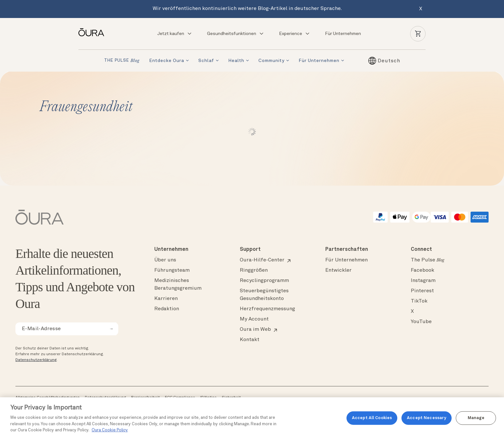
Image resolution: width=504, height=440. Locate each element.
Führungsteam (172, 270)
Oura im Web (255, 330)
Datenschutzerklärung (36, 360)
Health (236, 61)
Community (271, 61)
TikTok (419, 301)
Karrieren (166, 299)
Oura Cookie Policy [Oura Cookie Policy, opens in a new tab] (110, 430)
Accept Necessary (427, 418)
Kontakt (250, 340)
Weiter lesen (252, 132)
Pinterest (422, 291)
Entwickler (338, 270)
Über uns (165, 260)
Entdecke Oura (167, 61)
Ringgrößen (254, 270)
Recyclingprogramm (264, 281)
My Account (254, 319)
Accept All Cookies (372, 418)
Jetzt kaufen (175, 34)
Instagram (423, 281)
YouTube (421, 322)
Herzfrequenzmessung (267, 309)
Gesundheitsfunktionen (236, 34)
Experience (295, 34)
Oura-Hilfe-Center (262, 260)
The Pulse (428, 260)
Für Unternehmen (343, 34)
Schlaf (206, 61)
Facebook (423, 270)
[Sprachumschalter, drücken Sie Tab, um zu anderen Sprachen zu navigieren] (389, 61)
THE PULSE (122, 61)
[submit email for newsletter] (111, 329)
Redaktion (167, 309)
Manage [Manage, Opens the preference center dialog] (476, 418)
